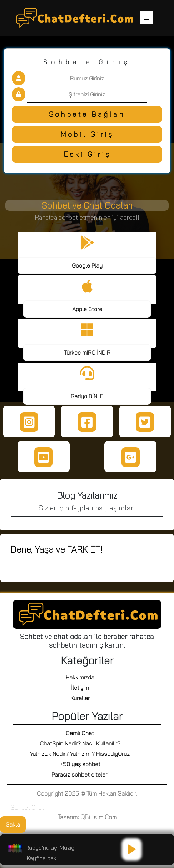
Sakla (13, 824)
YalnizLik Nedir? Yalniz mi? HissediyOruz (80, 754)
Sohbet (20, 807)
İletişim (80, 688)
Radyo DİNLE (87, 396)
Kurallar (80, 698)
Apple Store (87, 309)
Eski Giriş (87, 154)
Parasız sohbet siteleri (80, 774)
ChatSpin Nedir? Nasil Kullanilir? (80, 743)
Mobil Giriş (87, 134)
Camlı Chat (80, 733)
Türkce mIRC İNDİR (87, 353)
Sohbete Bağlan (87, 114)
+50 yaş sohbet (80, 764)
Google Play (87, 265)
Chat (38, 807)
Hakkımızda (80, 677)
